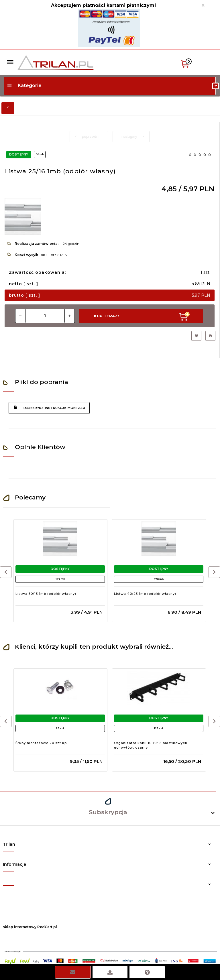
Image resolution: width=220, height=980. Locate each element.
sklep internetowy (20, 927)
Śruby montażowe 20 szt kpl (42, 743)
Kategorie (24, 85)
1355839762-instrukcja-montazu (49, 408)
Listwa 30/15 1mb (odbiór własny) (46, 594)
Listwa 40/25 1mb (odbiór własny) (145, 594)
